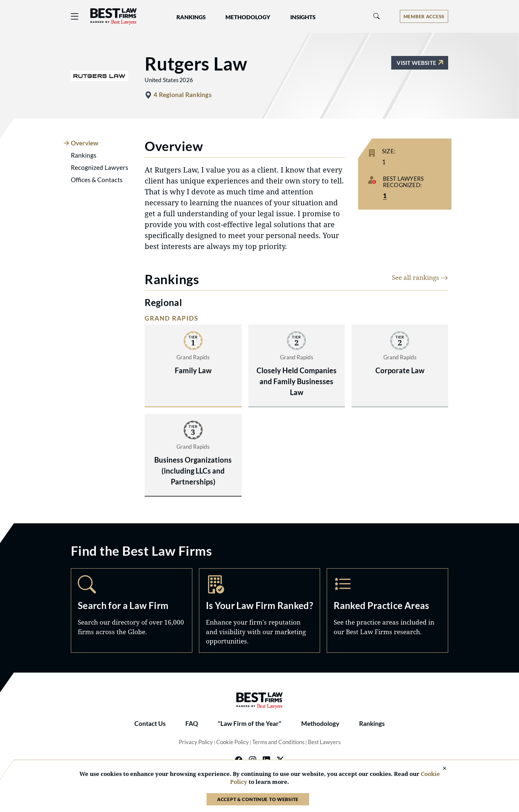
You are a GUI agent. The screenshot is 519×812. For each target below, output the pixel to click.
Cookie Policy (233, 742)
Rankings (372, 724)
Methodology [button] (248, 17)
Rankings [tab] (84, 155)
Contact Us (150, 724)
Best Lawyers (324, 742)
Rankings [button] (191, 17)
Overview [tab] (85, 143)
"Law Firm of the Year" (250, 724)
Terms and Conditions (278, 742)
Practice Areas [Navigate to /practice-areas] (387, 610)
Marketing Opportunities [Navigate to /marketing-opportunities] (260, 610)
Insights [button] (303, 17)
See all (420, 277)
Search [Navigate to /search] (132, 610)
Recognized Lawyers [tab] (99, 168)
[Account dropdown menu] (424, 16)
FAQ (192, 724)
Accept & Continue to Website (258, 799)
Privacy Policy (196, 742)
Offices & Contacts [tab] (97, 180)
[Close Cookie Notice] (440, 769)
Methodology (320, 724)
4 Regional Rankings (182, 95)
